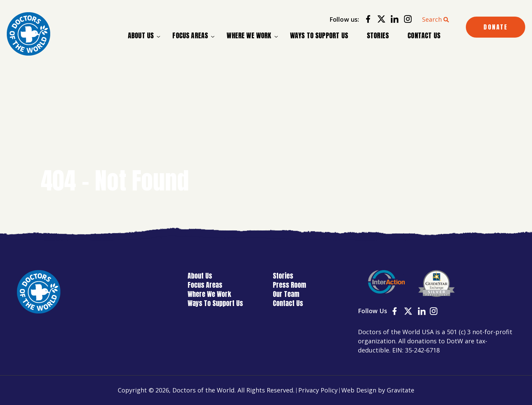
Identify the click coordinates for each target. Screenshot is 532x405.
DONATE (496, 27)
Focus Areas (190, 36)
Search (432, 19)
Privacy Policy (318, 390)
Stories (378, 35)
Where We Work (249, 36)
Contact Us (424, 35)
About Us (141, 36)
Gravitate (401, 390)
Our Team (286, 294)
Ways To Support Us (319, 35)
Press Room (289, 285)
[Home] (28, 34)
